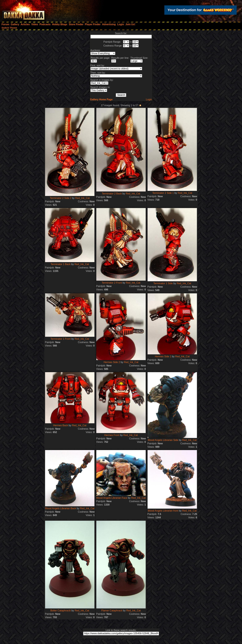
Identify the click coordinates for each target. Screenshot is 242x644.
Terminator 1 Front (61, 339)
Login (149, 99)
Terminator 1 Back (61, 264)
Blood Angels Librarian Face (112, 498)
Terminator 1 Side (163, 283)
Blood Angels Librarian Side (163, 440)
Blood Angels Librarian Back (60, 508)
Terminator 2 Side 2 (61, 198)
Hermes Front (112, 435)
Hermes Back (60, 425)
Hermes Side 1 (163, 356)
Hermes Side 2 (112, 362)
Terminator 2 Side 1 (163, 193)
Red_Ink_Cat (82, 198)
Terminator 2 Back (112, 194)
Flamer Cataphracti (112, 611)
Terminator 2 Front (112, 283)
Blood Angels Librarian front (163, 511)
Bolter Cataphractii (61, 611)
